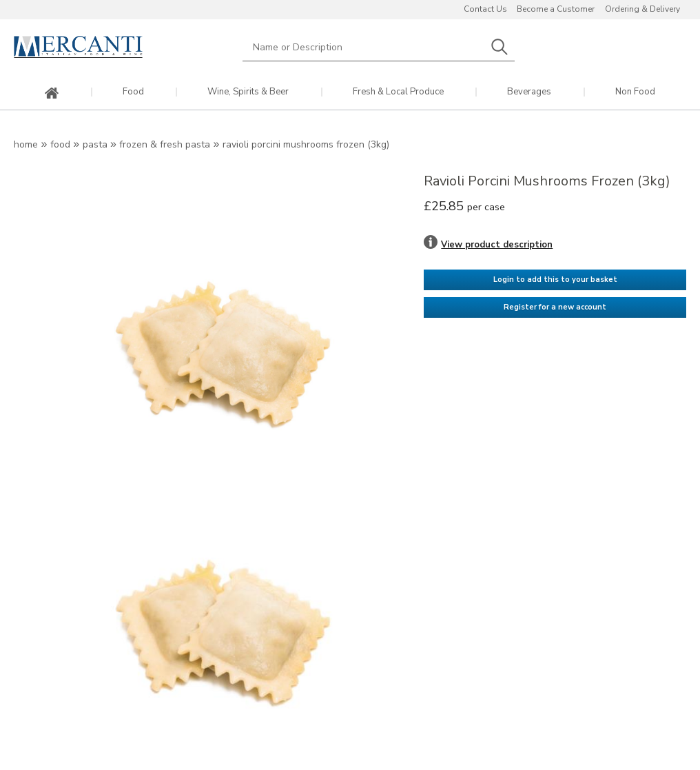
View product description (497, 245)
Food (133, 92)
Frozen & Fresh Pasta (166, 144)
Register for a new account (555, 307)
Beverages (529, 92)
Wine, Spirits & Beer (248, 92)
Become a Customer (556, 9)
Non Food (635, 92)
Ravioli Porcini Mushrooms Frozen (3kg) (306, 144)
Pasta (95, 144)
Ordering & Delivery (642, 9)
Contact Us (485, 9)
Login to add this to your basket (555, 280)
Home (26, 144)
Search (500, 47)
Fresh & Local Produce (398, 92)
